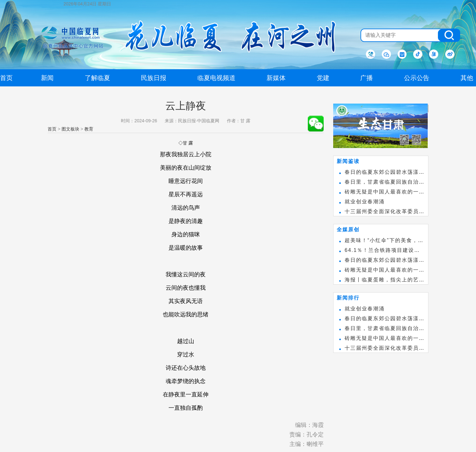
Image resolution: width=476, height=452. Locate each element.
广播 (367, 78)
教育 (89, 129)
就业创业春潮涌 (365, 202)
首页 (52, 129)
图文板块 (70, 129)
